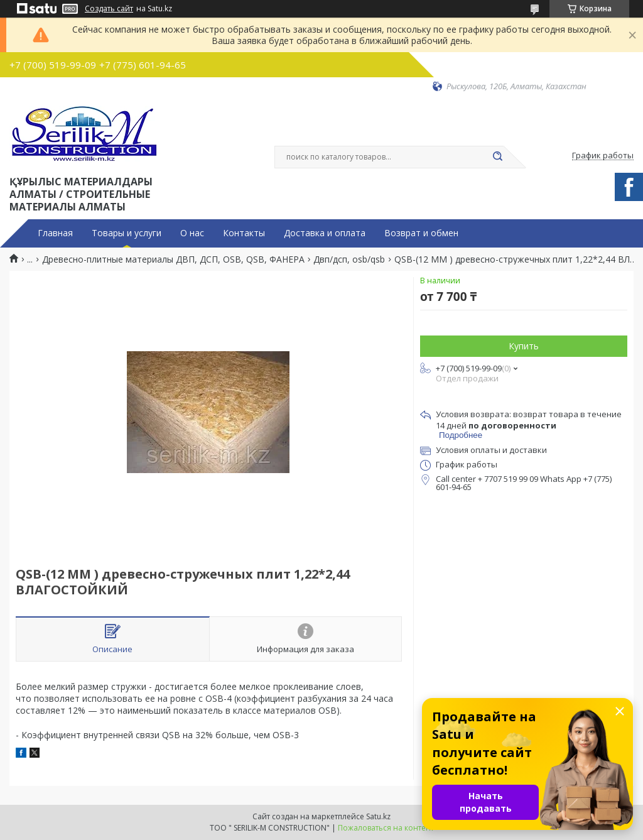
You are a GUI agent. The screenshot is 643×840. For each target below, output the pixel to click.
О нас (192, 233)
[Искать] (497, 157)
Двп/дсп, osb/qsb (349, 259)
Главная (55, 233)
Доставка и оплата (325, 233)
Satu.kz (378, 816)
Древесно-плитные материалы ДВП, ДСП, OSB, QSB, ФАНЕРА (173, 259)
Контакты (244, 233)
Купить (524, 346)
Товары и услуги (127, 233)
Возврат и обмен (421, 233)
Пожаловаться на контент (386, 828)
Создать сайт (109, 9)
